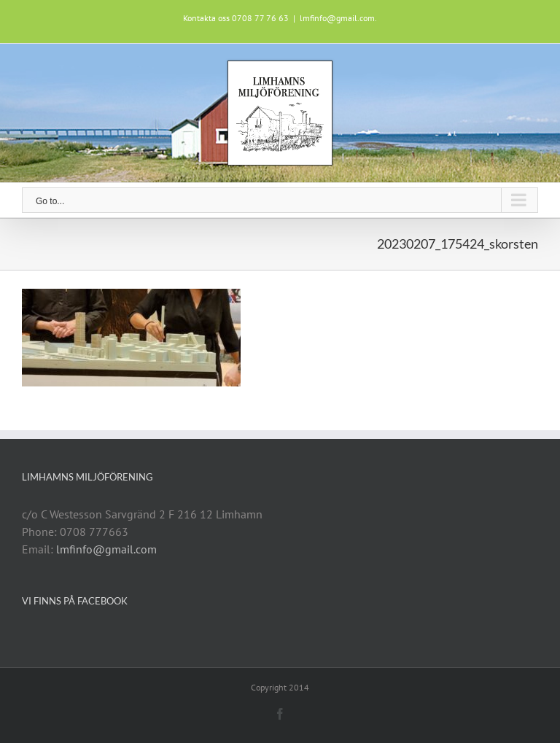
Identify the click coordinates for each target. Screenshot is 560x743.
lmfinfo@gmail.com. (338, 18)
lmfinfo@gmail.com (106, 549)
